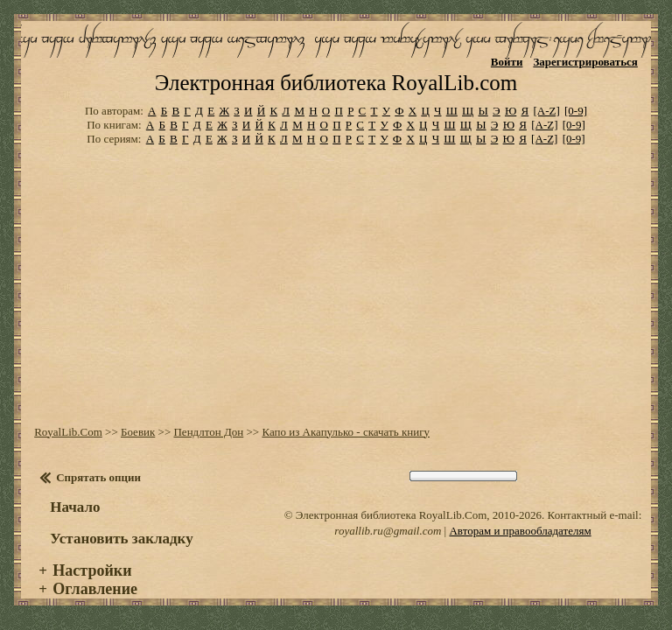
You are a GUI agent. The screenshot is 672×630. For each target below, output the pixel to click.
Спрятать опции (98, 477)
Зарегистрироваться (585, 62)
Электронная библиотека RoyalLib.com (336, 83)
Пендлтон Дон (208, 432)
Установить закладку (122, 539)
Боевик (138, 432)
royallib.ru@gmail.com (388, 531)
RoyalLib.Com (68, 432)
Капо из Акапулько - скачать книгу (346, 432)
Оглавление (95, 589)
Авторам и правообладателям (520, 531)
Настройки (92, 570)
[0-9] (576, 111)
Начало (75, 507)
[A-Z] (546, 111)
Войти (507, 62)
